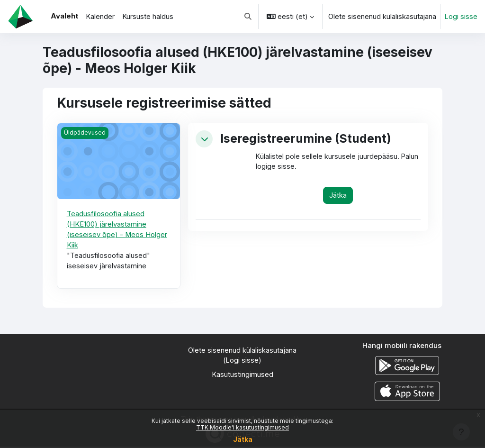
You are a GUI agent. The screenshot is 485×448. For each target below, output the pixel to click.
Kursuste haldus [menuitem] (148, 17)
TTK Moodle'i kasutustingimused (242, 427)
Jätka (243, 439)
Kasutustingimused (242, 376)
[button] (248, 17)
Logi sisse (461, 17)
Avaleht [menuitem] (64, 16)
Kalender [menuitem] (100, 17)
